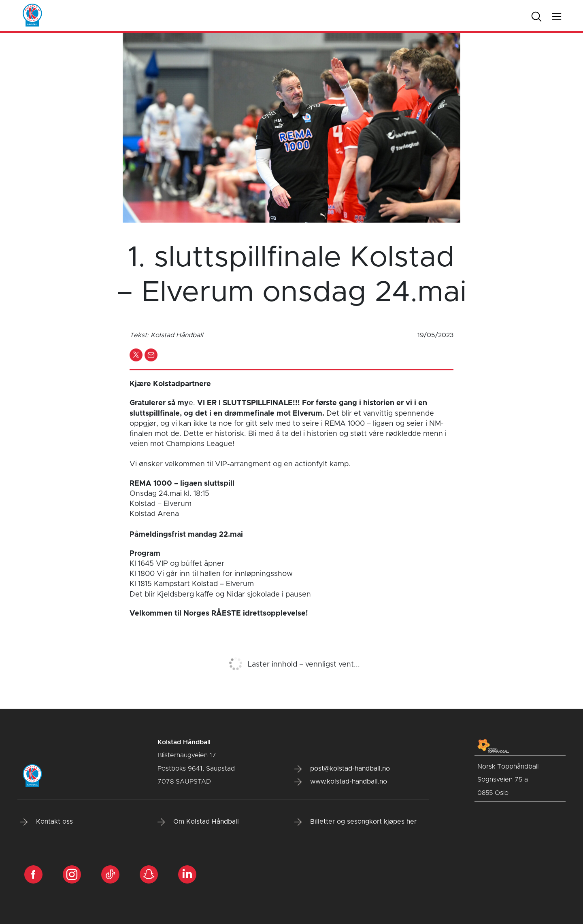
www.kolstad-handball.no (341, 782)
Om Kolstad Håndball (198, 822)
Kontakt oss (47, 822)
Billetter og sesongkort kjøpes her (355, 822)
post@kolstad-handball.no (342, 769)
